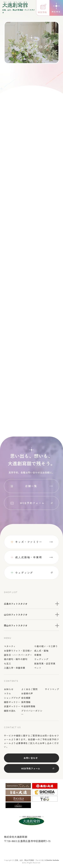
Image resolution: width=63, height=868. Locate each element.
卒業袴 (38, 655)
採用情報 (26, 702)
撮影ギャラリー (12, 702)
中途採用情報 (28, 706)
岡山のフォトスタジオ (16, 626)
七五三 (8, 664)
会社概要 (26, 698)
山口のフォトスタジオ (16, 615)
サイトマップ (52, 689)
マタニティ (10, 646)
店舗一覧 (31, 486)
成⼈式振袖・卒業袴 (29, 557)
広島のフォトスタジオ (16, 604)
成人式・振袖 (41, 651)
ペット (38, 668)
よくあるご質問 (29, 689)
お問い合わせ (31, 758)
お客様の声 (27, 694)
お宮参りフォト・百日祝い (18, 651)
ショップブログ (12, 698)
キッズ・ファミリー (29, 542)
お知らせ (9, 689)
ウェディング (24, 573)
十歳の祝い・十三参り (46, 646)
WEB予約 (42, 12)
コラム (8, 694)
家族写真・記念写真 (45, 664)
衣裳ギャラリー (12, 706)
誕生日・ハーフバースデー (18, 655)
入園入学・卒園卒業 (15, 668)
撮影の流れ (10, 711)
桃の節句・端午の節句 (16, 659)
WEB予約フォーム (32, 503)
